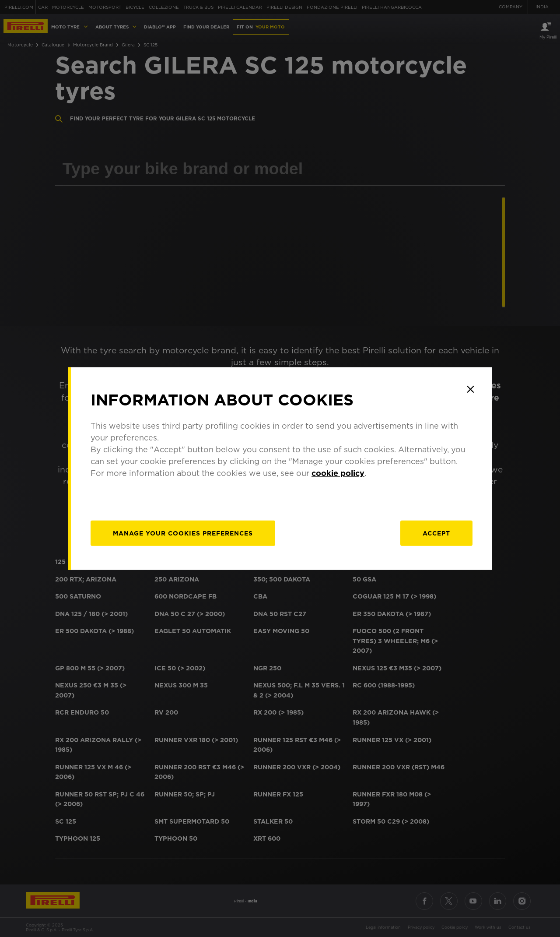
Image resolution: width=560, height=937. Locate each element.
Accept (436, 533)
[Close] (470, 389)
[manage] (183, 533)
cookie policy (338, 473)
